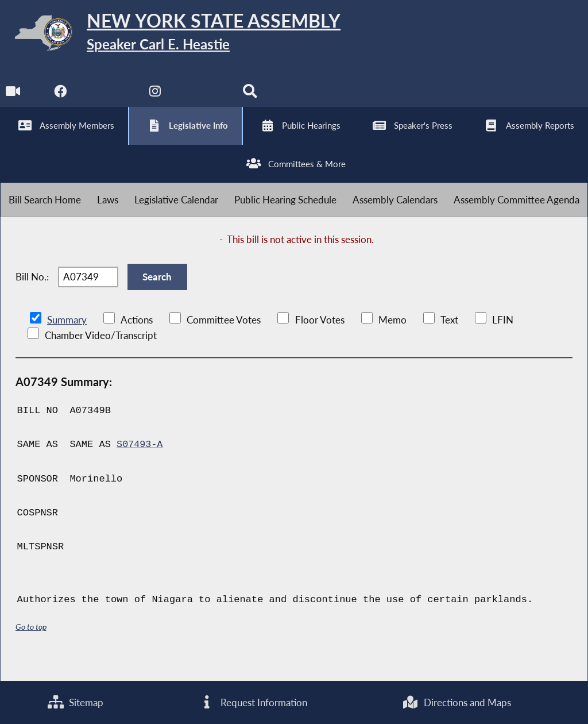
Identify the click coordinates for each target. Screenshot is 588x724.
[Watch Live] (13, 99)
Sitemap (76, 702)
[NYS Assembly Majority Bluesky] (204, 99)
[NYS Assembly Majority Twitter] (109, 99)
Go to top (31, 644)
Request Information (253, 702)
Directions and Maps (457, 702)
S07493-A (140, 462)
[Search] (252, 99)
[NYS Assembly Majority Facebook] (61, 99)
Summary (67, 337)
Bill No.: (32, 291)
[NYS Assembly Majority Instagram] (156, 99)
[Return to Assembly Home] (178, 35)
